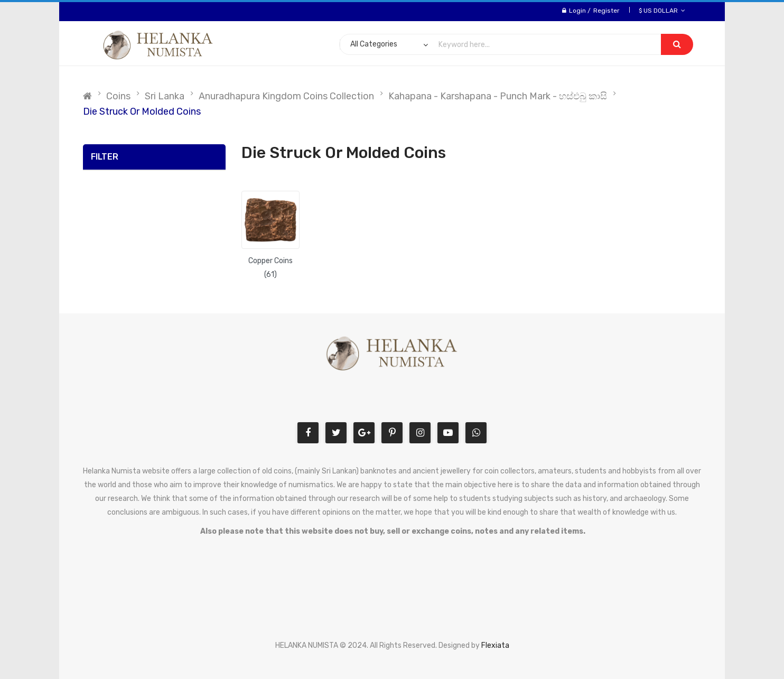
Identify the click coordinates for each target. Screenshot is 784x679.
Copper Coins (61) (270, 268)
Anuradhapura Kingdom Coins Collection (286, 96)
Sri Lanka (165, 96)
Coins (118, 96)
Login (577, 11)
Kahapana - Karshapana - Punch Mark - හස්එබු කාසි (498, 96)
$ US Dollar (662, 11)
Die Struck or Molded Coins (142, 111)
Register (606, 11)
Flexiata (495, 645)
